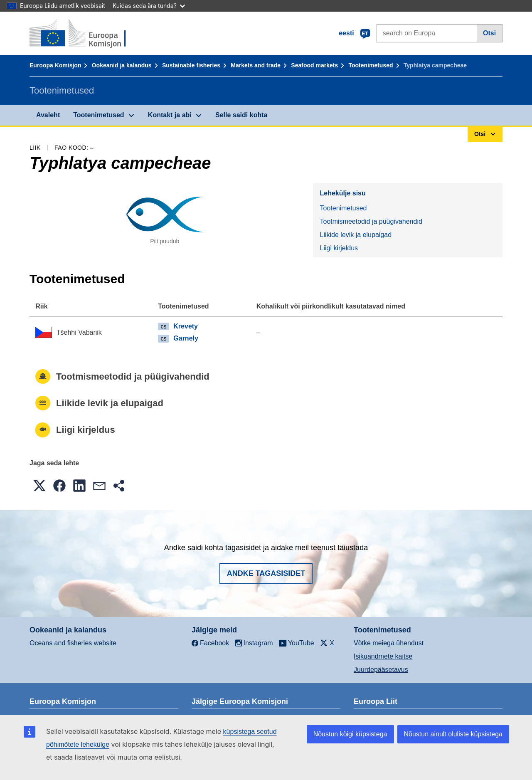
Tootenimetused (371, 65)
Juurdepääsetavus (381, 670)
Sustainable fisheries (191, 65)
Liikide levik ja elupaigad (356, 235)
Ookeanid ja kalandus (122, 65)
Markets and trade (256, 65)
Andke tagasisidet (266, 573)
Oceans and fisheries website (73, 643)
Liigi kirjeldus (339, 248)
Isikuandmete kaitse (383, 656)
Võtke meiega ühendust (389, 643)
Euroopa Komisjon (55, 65)
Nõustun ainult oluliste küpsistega (453, 734)
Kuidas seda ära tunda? (149, 6)
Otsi (489, 33)
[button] (39, 486)
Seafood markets (314, 65)
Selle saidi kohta (241, 115)
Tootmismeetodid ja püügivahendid (371, 221)
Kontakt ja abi (170, 115)
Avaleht (48, 115)
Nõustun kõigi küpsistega (350, 734)
